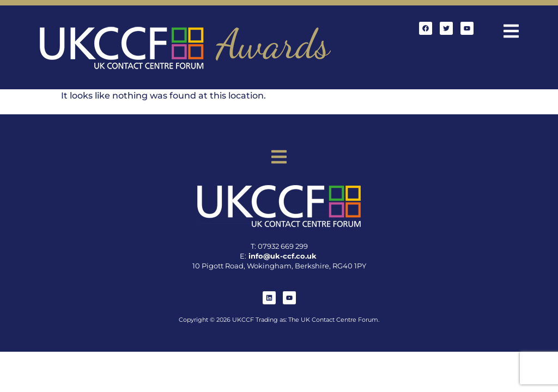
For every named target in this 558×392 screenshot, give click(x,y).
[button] (511, 32)
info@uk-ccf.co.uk (283, 256)
